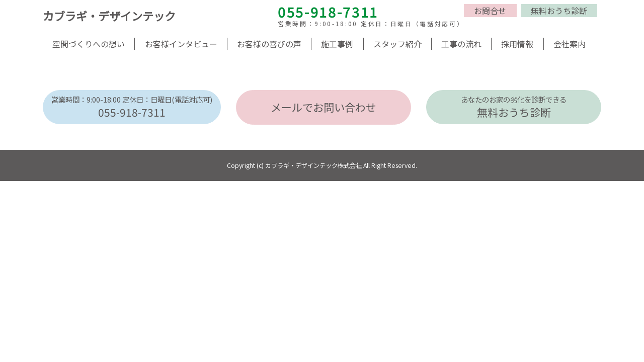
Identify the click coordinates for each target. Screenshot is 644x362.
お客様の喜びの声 (269, 44)
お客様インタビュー (181, 44)
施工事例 (337, 44)
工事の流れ (461, 44)
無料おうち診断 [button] (559, 11)
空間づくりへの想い (89, 44)
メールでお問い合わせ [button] (324, 107)
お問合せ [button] (490, 11)
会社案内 (570, 44)
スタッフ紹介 (397, 44)
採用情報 (517, 44)
